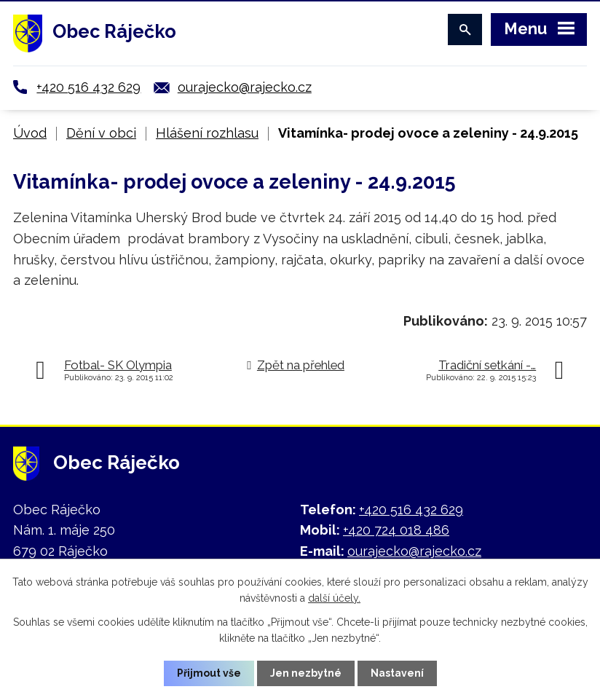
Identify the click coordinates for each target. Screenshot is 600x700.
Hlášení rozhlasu (207, 133)
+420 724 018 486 (396, 530)
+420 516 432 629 (88, 87)
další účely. (334, 598)
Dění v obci (101, 133)
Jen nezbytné (306, 673)
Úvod (30, 133)
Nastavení (397, 673)
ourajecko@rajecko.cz (245, 87)
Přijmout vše (209, 673)
